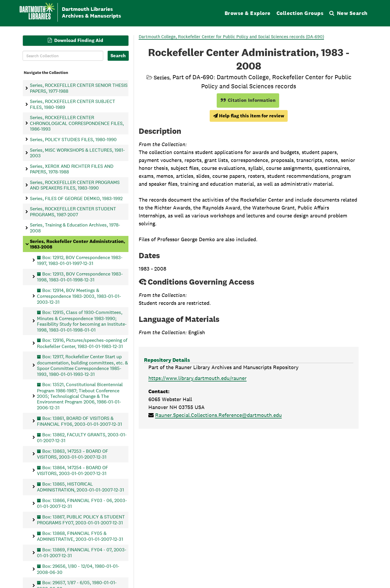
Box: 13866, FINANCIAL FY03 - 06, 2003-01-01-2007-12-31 (82, 503)
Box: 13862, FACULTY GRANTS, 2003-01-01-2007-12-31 (82, 437)
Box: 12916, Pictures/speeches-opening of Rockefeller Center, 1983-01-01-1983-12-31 (82, 343)
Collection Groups (300, 13)
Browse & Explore (248, 13)
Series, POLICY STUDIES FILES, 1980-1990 (73, 139)
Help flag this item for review (249, 116)
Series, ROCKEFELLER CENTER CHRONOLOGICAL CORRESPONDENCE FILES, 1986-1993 (77, 123)
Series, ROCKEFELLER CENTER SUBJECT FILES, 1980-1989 (73, 104)
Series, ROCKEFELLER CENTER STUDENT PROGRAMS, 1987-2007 (73, 212)
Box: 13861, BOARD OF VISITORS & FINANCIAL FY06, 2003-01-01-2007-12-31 (79, 421)
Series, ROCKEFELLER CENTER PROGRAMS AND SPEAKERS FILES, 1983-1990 (75, 185)
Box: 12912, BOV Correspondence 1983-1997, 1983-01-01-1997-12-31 (80, 260)
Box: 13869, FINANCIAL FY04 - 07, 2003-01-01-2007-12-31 (82, 553)
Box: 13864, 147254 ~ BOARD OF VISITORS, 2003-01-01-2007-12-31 (73, 470)
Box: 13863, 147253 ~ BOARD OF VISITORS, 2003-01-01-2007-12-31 (73, 454)
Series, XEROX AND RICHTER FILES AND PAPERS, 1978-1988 (72, 169)
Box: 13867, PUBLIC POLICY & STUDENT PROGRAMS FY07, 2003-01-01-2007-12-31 (81, 519)
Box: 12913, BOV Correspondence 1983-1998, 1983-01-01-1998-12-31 (80, 277)
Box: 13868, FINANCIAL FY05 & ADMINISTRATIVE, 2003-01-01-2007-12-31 (80, 536)
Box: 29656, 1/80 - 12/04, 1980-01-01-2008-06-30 (78, 569)
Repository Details (167, 360)
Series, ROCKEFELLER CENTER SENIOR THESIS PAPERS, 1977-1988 (79, 88)
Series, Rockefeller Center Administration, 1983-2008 (78, 244)
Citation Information (248, 100)
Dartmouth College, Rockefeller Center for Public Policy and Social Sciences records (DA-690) (231, 37)
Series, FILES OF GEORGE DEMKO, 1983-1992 (76, 198)
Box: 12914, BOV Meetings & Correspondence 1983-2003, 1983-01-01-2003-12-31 (79, 296)
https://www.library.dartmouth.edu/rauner (197, 378)
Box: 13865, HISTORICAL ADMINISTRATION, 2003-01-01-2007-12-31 (80, 487)
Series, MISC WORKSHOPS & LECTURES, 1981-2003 (77, 153)
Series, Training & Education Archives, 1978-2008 (75, 228)
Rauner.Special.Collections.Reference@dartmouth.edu (218, 415)
